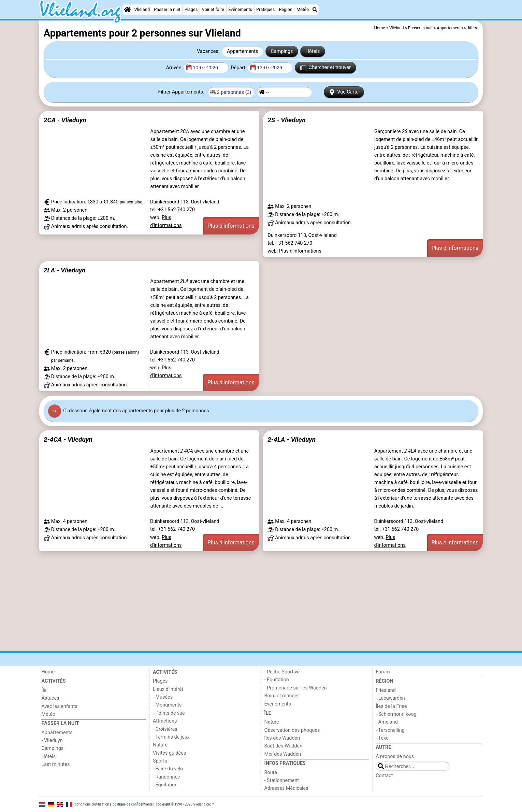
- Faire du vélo (168, 769)
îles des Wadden (282, 738)
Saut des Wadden (284, 746)
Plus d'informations (231, 226)
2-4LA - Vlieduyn (292, 439)
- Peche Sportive (282, 672)
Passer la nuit (167, 9)
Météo (303, 9)
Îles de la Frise (391, 706)
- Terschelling (390, 730)
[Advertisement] (244, 601)
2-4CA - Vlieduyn (68, 439)
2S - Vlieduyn (287, 120)
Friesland (386, 690)
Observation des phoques (292, 730)
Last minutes (55, 764)
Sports (160, 761)
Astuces (50, 698)
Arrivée (174, 68)
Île (44, 690)
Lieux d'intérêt (168, 689)
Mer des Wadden (283, 754)
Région (285, 9)
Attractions (165, 721)
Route (271, 773)
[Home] (127, 10)
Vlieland (142, 9)
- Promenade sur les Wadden (296, 688)
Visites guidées (169, 753)
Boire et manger (282, 696)
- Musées (163, 697)
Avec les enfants (59, 706)
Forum (383, 672)
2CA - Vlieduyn (65, 120)
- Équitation (165, 785)
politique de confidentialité (133, 804)
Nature (160, 745)
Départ (239, 68)
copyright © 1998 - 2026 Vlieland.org (184, 804)
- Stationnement (282, 780)
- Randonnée (166, 777)
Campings (282, 51)
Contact (384, 776)
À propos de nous (395, 757)
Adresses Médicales (286, 788)
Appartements (242, 51)
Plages (191, 9)
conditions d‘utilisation (92, 804)
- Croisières (165, 729)
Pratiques (265, 9)
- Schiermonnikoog (396, 714)
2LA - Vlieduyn (65, 270)
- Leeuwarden (390, 698)
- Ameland (387, 722)
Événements (240, 9)
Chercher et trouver (325, 68)
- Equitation (277, 680)
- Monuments (167, 705)
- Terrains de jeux (171, 737)
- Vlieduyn (52, 740)
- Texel (383, 738)
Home (48, 672)
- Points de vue (169, 713)
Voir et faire (213, 9)
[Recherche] (315, 10)
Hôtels (313, 51)
